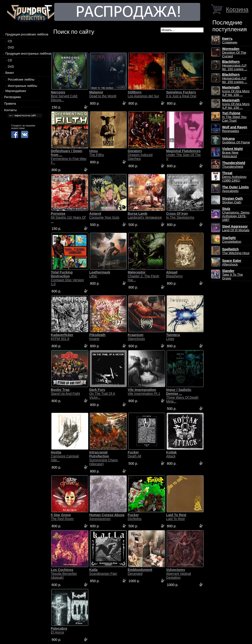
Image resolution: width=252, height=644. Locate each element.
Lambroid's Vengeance (145, 215)
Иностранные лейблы (22, 86)
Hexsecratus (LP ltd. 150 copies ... (235, 65)
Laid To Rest (176, 517)
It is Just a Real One (181, 94)
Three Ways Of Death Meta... (182, 396)
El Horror (59, 630)
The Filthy (97, 153)
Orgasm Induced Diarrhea (140, 155)
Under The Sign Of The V (183, 155)
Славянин (230, 41)
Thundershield (234, 165)
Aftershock (232, 263)
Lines (173, 337)
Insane (97, 337)
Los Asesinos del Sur (143, 94)
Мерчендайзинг (16, 91)
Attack (171, 454)
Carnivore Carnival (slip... (65, 456)
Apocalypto (235, 189)
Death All (134, 454)
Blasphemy (174, 274)
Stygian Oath (232, 200)
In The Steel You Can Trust (234, 117)
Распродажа (12, 97)
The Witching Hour (236, 251)
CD (10, 41)
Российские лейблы (21, 80)
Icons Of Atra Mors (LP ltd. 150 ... (236, 91)
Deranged (140, 572)
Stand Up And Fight (65, 392)
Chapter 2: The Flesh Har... (143, 276)
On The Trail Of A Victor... (102, 394)
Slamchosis (136, 337)
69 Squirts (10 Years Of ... (68, 217)
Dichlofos (135, 517)
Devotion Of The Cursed (234, 53)
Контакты (10, 110)
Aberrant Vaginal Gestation (179, 574)
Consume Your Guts (104, 215)
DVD (11, 48)
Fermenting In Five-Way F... (69, 157)
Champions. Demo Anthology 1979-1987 (236, 214)
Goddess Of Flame (236, 140)
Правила (10, 104)
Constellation (232, 240)
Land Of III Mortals (236, 228)
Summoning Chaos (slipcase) (103, 458)
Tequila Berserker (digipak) (64, 574)
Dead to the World (103, 94)
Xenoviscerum (107, 517)
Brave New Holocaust (232, 153)
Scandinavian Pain (103, 572)
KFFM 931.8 (62, 337)
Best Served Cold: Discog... (64, 96)
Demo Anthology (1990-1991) (234, 177)
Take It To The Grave (232, 275)
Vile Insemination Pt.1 (144, 392)
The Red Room (62, 517)
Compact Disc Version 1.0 (67, 278)
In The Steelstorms (180, 215)
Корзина (237, 9)
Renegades (235, 129)
